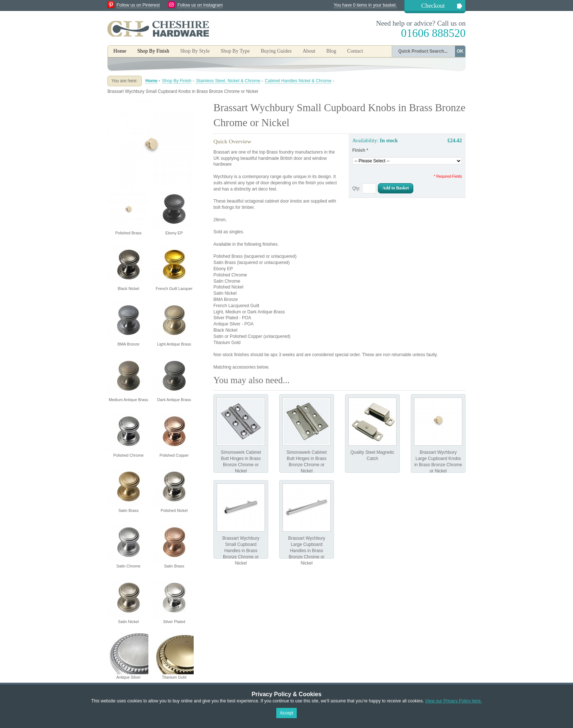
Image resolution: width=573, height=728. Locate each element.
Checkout (433, 6)
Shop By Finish (177, 81)
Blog (331, 51)
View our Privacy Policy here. (453, 701)
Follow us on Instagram (200, 5)
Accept (287, 713)
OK (460, 51)
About (309, 51)
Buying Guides (276, 51)
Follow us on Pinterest (138, 5)
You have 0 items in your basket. (365, 5)
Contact (355, 51)
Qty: (356, 188)
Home (120, 51)
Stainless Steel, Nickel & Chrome (228, 81)
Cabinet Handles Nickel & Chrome (298, 81)
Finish (360, 150)
